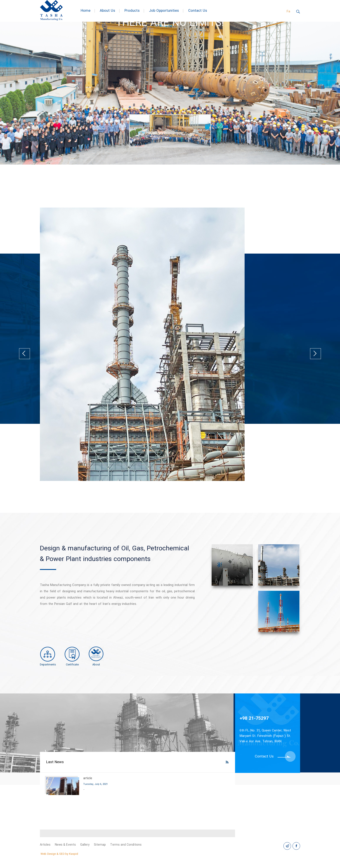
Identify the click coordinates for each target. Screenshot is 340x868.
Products (132, 11)
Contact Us (198, 11)
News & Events (65, 845)
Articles (45, 845)
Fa (288, 12)
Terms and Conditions (126, 845)
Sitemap (100, 845)
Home (86, 11)
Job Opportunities (164, 11)
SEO (62, 854)
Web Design (48, 854)
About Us (107, 11)
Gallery (85, 845)
